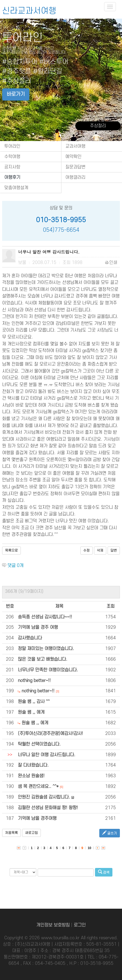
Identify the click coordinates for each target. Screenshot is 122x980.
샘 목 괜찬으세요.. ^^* (38, 787)
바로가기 (16, 94)
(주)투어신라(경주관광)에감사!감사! (50, 734)
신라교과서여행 (29, 11)
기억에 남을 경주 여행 (38, 627)
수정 (86, 551)
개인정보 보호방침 (53, 925)
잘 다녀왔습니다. (33, 765)
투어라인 (12, 146)
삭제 (100, 551)
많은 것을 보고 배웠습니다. (43, 659)
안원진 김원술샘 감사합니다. (44, 797)
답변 (114, 551)
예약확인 (73, 157)
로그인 (80, 925)
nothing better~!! (34, 681)
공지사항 (12, 167)
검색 (104, 872)
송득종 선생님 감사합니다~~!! (45, 617)
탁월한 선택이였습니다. (39, 744)
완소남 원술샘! (31, 776)
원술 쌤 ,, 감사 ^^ (34, 702)
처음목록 (11, 833)
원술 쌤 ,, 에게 (31, 712)
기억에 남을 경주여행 (37, 818)
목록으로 (11, 551)
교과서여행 (75, 146)
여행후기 (12, 177)
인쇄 (111, 263)
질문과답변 (75, 167)
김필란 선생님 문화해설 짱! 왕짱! (48, 808)
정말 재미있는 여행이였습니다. (46, 649)
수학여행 (12, 157)
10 (89, 848)
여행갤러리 (75, 177)
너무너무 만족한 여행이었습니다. (48, 670)
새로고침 (32, 833)
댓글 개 (15, 566)
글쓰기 (110, 833)
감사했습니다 (30, 638)
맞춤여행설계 (16, 188)
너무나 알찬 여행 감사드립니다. (47, 755)
